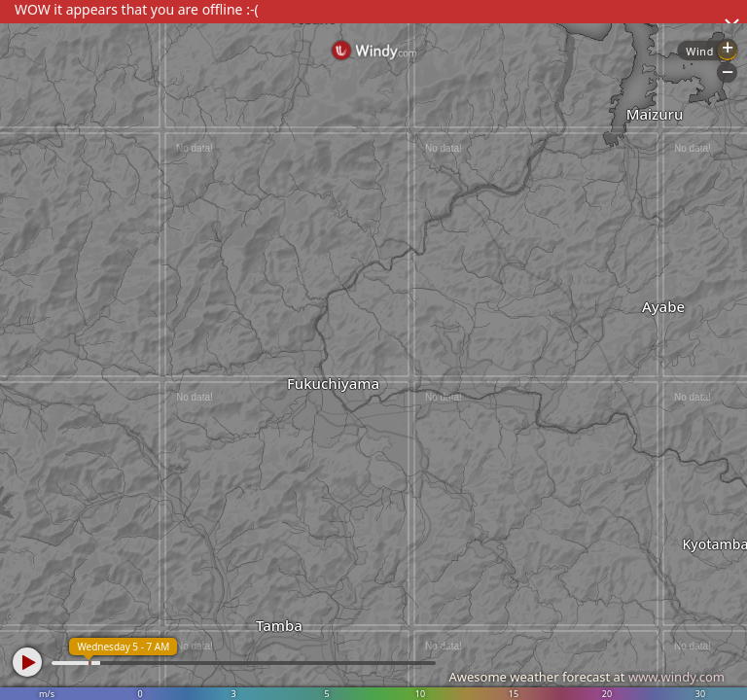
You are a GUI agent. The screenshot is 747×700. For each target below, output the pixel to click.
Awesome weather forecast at (587, 677)
